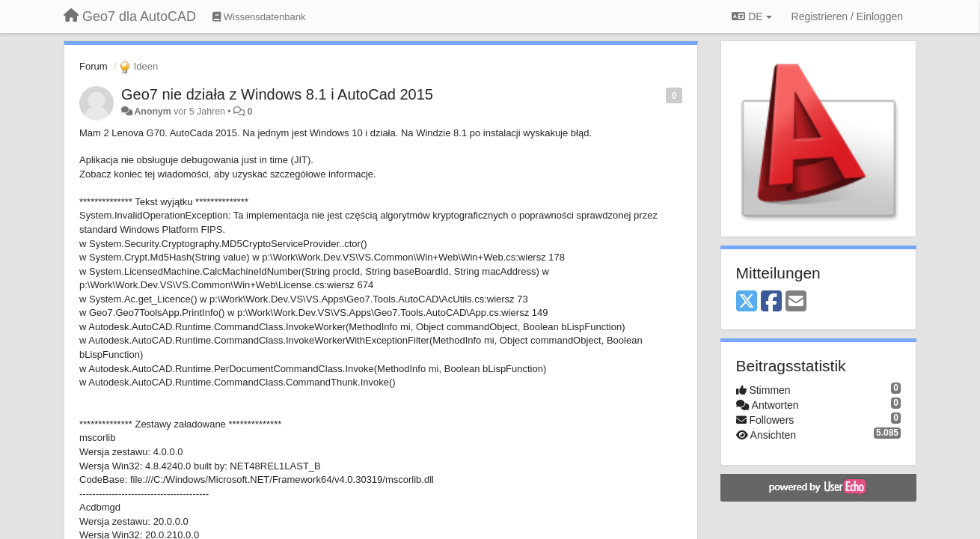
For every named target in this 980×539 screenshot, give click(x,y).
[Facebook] (771, 302)
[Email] (796, 302)
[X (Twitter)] (747, 302)
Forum (94, 66)
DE (751, 16)
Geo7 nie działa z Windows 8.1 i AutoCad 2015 (277, 94)
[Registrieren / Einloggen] (847, 16)
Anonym (152, 112)
